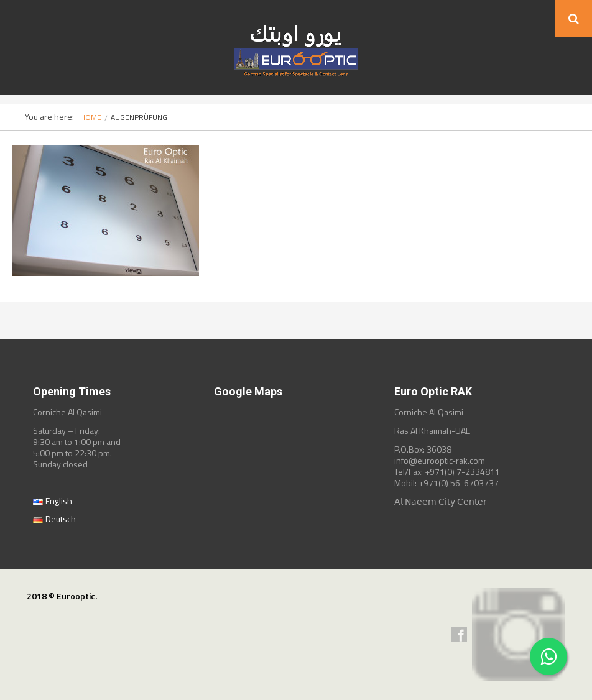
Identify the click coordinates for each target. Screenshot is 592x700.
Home (91, 117)
